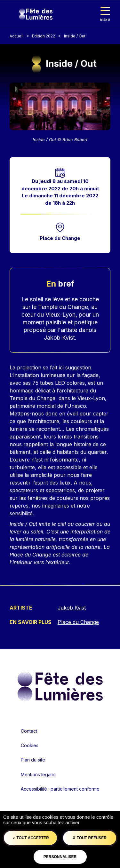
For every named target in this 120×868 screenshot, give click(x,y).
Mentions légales (39, 774)
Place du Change (60, 238)
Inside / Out (75, 36)
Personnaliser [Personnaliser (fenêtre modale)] (60, 857)
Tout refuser (89, 838)
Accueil (16, 36)
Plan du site (33, 760)
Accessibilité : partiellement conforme (60, 789)
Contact (29, 731)
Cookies (30, 745)
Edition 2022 (44, 36)
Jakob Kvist (72, 608)
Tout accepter (31, 838)
